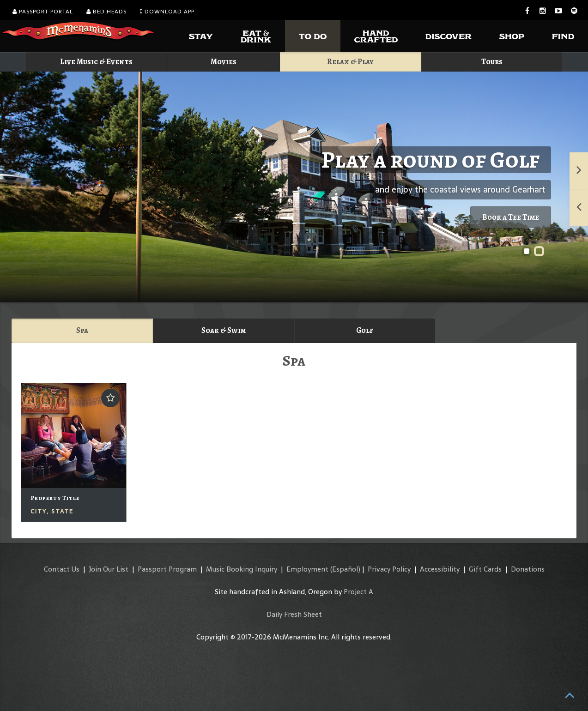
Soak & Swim (224, 330)
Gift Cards (485, 569)
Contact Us (62, 569)
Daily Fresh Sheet (294, 614)
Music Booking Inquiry (242, 569)
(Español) (345, 569)
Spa (82, 330)
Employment (307, 569)
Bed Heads (106, 12)
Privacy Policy (389, 569)
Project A (358, 592)
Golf (364, 330)
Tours (492, 62)
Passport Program (167, 569)
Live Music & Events (96, 62)
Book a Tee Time (511, 217)
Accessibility (440, 569)
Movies (224, 62)
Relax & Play (350, 62)
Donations (528, 569)
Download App (167, 12)
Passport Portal (43, 12)
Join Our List (109, 569)
